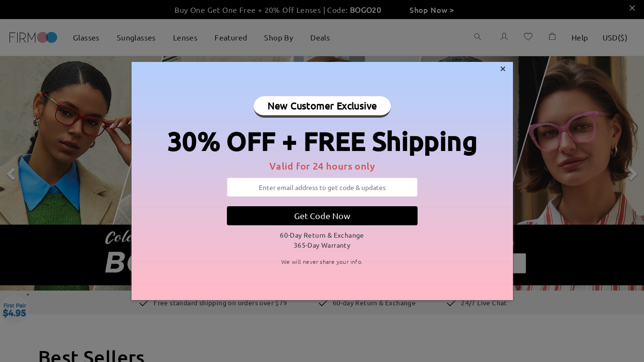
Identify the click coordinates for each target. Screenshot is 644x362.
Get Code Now (322, 216)
